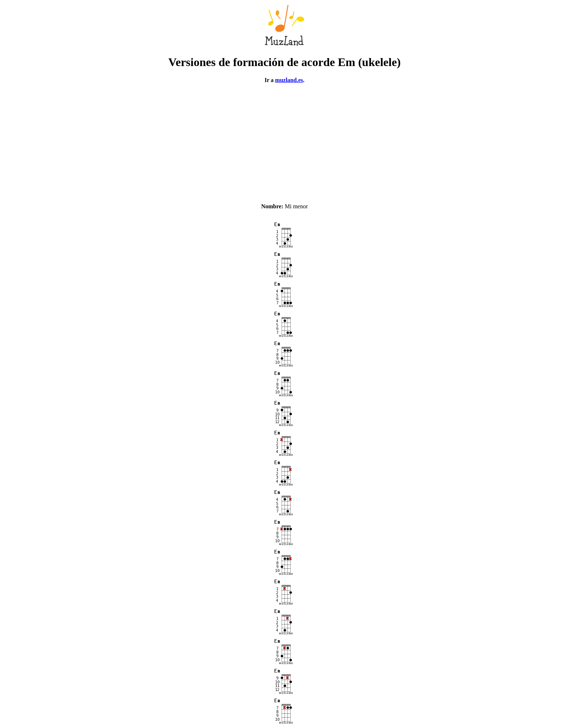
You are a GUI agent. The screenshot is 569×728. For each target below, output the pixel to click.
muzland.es (289, 80)
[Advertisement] (284, 140)
